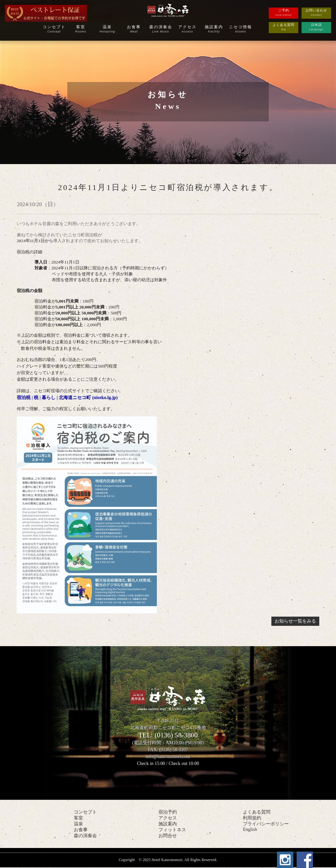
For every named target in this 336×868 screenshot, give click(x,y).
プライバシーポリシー (266, 824)
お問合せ (168, 836)
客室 (81, 29)
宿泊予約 (168, 812)
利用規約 (252, 818)
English (250, 829)
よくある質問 (283, 27)
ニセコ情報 (241, 29)
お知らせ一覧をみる (295, 621)
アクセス (187, 29)
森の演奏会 (161, 29)
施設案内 (214, 29)
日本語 (316, 27)
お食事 (134, 29)
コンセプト (54, 29)
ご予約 (283, 13)
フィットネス (172, 830)
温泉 (107, 29)
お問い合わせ (316, 13)
